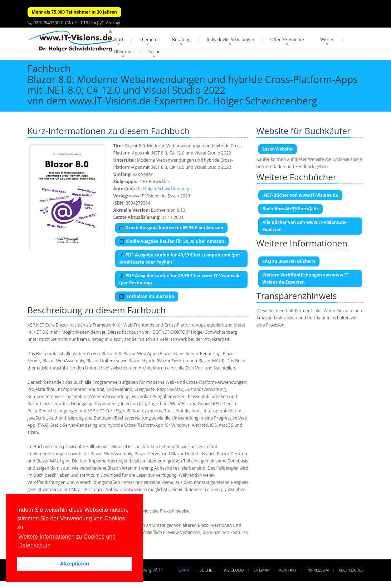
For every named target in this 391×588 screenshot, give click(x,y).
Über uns (123, 52)
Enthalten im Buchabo (147, 296)
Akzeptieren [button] (74, 564)
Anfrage (114, 23)
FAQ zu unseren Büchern (289, 261)
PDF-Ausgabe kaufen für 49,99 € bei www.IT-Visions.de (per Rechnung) (180, 279)
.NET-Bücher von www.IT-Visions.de (300, 195)
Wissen (327, 40)
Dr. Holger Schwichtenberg (163, 189)
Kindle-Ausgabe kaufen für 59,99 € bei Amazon (172, 241)
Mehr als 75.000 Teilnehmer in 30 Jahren (74, 12)
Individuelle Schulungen (231, 40)
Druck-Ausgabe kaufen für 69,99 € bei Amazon (172, 228)
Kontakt (288, 570)
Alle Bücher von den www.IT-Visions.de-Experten (305, 226)
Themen (148, 40)
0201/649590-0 (49, 23)
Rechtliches (351, 570)
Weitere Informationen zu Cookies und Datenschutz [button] (67, 541)
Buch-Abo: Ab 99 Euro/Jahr (291, 209)
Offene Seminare (287, 40)
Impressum (318, 570)
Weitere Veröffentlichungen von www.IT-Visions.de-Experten (306, 278)
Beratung (181, 40)
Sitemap (262, 570)
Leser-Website (278, 149)
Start (119, 40)
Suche (155, 52)
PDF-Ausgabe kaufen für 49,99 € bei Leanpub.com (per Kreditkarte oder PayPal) (180, 258)
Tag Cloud (233, 570)
